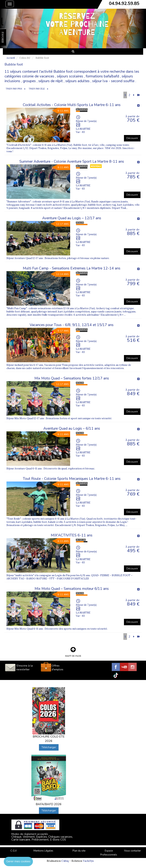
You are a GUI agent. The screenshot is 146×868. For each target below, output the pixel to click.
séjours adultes (77, 81)
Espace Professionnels (109, 853)
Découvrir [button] (132, 138)
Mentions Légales (43, 851)
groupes (29, 81)
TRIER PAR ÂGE (37, 89)
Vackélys (88, 861)
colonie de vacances (38, 76)
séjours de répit (51, 81)
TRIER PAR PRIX (14, 89)
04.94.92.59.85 (124, 3)
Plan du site (79, 851)
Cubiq (65, 861)
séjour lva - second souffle (113, 81)
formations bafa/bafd (102, 76)
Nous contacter (133, 851)
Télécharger (49, 747)
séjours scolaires (70, 76)
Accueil (11, 58)
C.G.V (14, 851)
